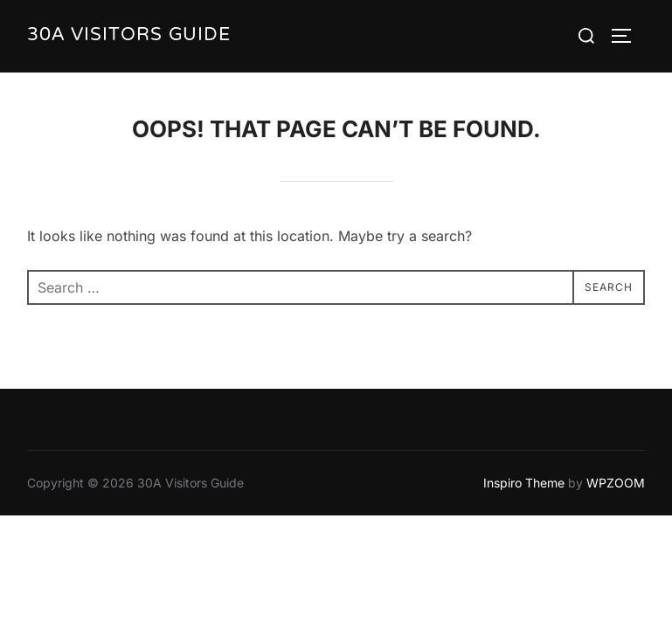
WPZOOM (616, 484)
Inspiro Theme (524, 484)
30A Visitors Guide (129, 36)
